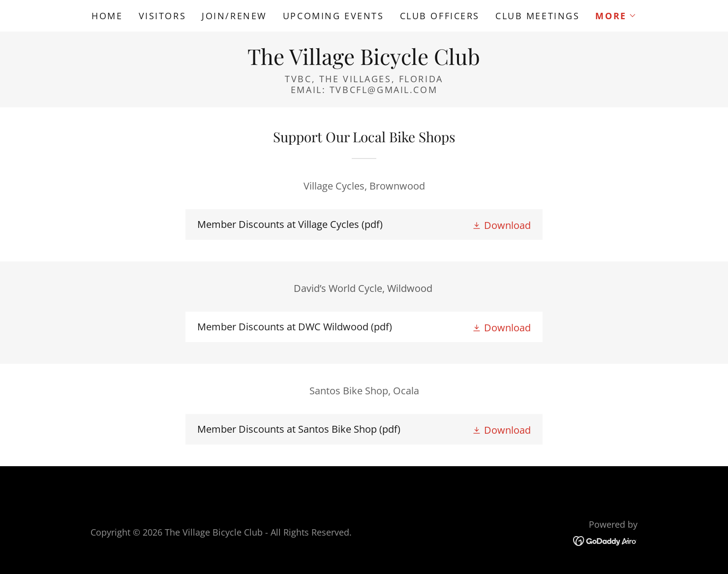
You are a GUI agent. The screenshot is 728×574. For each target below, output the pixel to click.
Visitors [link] (163, 16)
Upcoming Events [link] (334, 16)
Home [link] (107, 16)
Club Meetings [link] (537, 16)
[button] (616, 16)
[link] (364, 61)
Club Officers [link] (440, 16)
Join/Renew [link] (234, 16)
